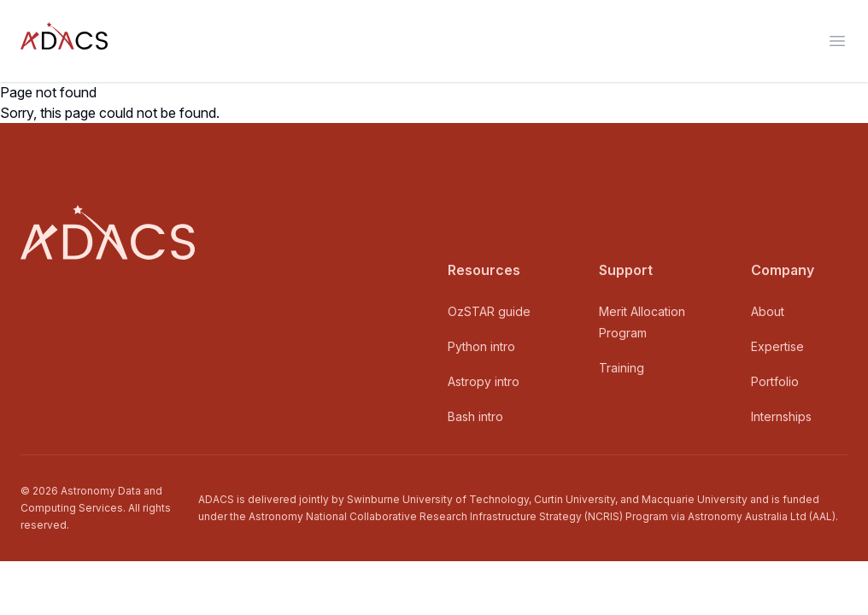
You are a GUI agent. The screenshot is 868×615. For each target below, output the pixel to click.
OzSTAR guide (489, 311)
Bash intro (475, 416)
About (768, 311)
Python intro (481, 346)
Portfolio (775, 381)
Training (622, 368)
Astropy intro (484, 381)
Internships (781, 416)
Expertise (777, 346)
